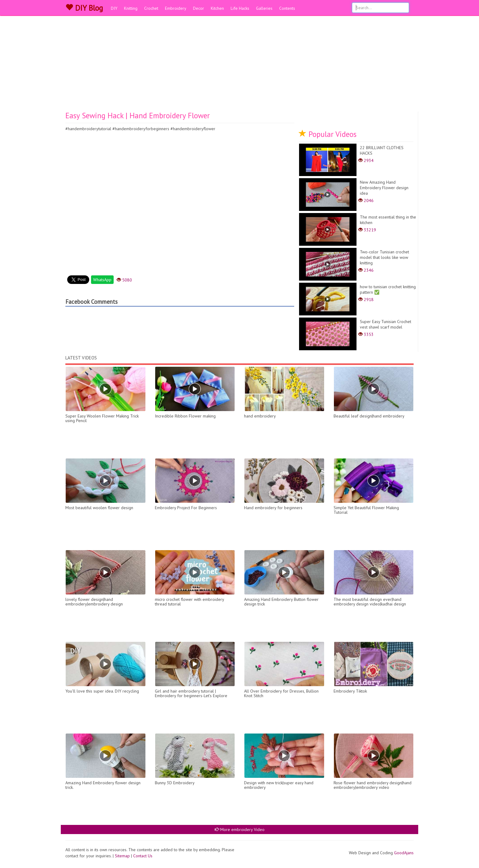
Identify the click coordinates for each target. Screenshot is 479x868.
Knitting (131, 8)
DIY (114, 8)
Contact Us (143, 856)
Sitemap (122, 856)
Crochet (151, 8)
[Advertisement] (239, 66)
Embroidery (176, 8)
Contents (287, 8)
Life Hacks (240, 8)
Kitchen (217, 8)
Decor (199, 8)
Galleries (264, 8)
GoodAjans (404, 853)
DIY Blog (84, 8)
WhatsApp (102, 280)
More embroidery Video (240, 829)
